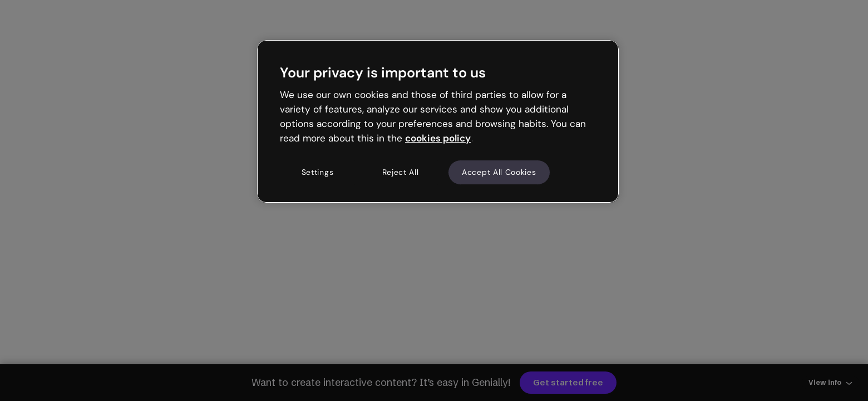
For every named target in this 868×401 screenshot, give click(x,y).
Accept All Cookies (499, 172)
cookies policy (438, 138)
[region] (438, 121)
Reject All (401, 172)
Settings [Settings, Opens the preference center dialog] (318, 172)
